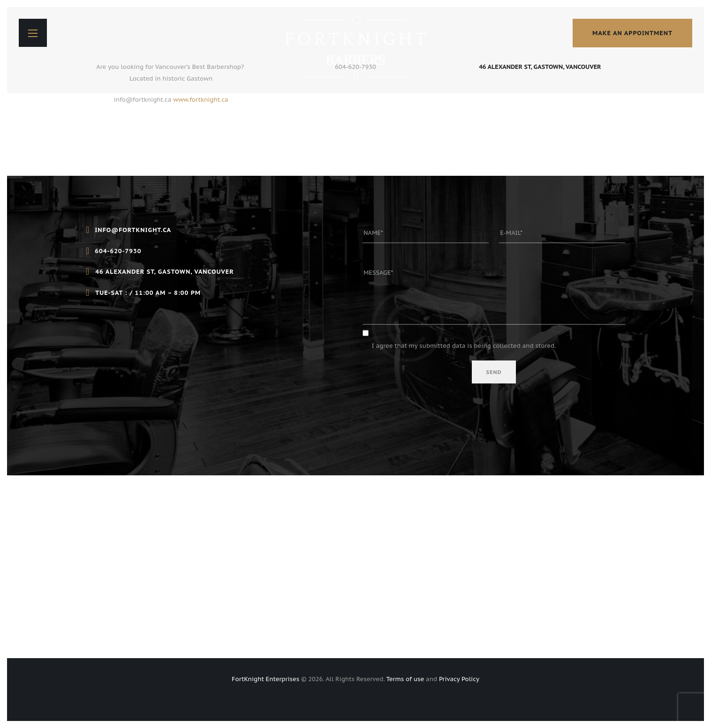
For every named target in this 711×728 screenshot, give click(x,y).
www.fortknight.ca (200, 100)
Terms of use (405, 679)
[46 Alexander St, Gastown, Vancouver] (355, 567)
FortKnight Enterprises (265, 679)
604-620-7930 (355, 67)
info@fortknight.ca (143, 100)
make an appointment (632, 33)
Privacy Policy (459, 679)
